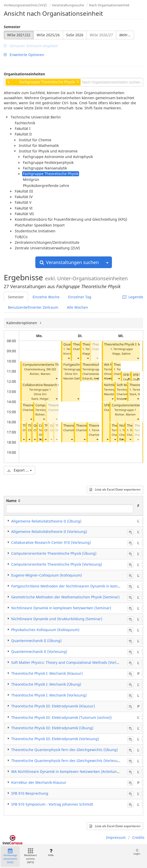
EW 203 (51, 369)
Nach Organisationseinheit (109, 5)
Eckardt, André (92, 378)
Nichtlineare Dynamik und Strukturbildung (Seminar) (57, 619)
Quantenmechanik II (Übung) (36, 641)
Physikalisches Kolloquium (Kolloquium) (45, 630)
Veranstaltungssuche (68, 5)
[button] (56, 378)
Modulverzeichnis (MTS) (31, 856)
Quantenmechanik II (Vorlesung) (39, 652)
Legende (133, 297)
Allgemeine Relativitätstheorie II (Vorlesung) (49, 532)
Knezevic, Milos (127, 399)
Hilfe (51, 853)
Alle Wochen (77, 307)
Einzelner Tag (80, 297)
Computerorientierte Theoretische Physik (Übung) (54, 553)
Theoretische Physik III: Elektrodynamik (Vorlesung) (55, 739)
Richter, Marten (40, 374)
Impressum (116, 837)
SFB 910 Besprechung (30, 793)
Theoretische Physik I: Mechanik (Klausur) (47, 673)
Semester (12, 27)
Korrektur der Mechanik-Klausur (39, 782)
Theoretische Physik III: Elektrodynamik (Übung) (52, 728)
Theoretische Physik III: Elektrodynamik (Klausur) (53, 706)
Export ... (19, 470)
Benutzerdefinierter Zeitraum (33, 307)
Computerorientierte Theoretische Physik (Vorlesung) (57, 564)
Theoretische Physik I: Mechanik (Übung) (46, 684)
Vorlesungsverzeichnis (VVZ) (25, 5)
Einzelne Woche (46, 297)
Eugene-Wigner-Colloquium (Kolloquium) (47, 575)
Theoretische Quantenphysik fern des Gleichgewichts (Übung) (64, 750)
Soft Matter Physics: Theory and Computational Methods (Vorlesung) (70, 662)
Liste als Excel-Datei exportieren (115, 489)
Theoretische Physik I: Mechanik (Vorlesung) (49, 695)
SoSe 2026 (75, 35)
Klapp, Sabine (121, 353)
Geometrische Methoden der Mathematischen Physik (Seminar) (65, 597)
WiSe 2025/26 (48, 35)
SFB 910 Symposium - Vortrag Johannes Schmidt (52, 804)
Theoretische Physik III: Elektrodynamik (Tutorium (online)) (61, 717)
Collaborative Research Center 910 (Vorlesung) (58, 385)
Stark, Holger (40, 399)
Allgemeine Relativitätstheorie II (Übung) (46, 521)
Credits (138, 837)
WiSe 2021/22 (19, 35)
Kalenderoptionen (22, 323)
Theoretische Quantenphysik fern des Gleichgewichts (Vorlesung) (67, 761)
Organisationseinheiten (24, 74)
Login (137, 852)
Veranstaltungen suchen (69, 262)
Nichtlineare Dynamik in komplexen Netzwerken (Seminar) (61, 608)
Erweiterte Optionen (24, 55)
